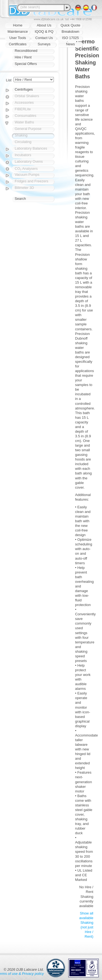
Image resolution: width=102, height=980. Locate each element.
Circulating (23, 142)
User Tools (18, 38)
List (9, 80)
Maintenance (18, 32)
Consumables (26, 116)
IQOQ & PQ (44, 32)
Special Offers (26, 64)
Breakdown (70, 32)
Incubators (23, 155)
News (71, 44)
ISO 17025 (70, 38)
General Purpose (28, 129)
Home (18, 25)
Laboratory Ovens (29, 161)
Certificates (18, 44)
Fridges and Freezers (32, 181)
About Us (44, 25)
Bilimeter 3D (24, 188)
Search (20, 199)
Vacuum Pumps (27, 175)
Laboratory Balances (31, 148)
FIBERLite (23, 109)
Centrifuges (24, 89)
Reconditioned (26, 51)
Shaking (21, 135)
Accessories (24, 103)
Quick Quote (70, 25)
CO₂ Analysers (26, 169)
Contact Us (44, 38)
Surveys (44, 44)
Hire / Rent (23, 57)
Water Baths (24, 122)
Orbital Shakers (27, 96)
